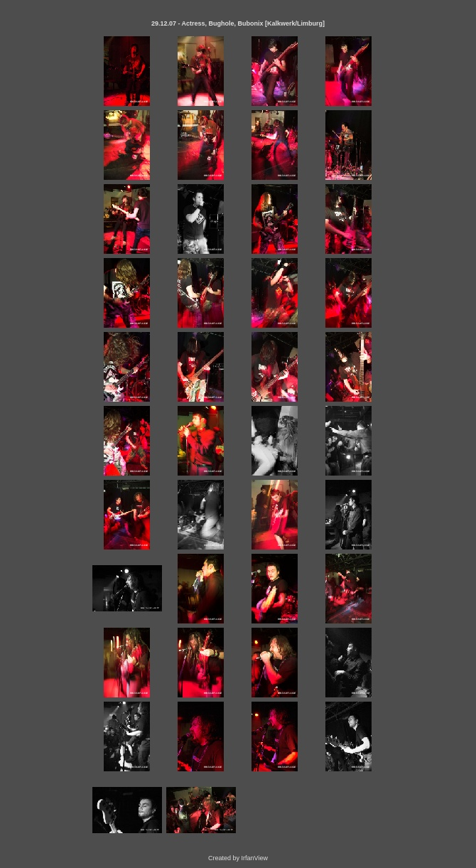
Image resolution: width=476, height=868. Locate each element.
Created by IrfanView (238, 858)
